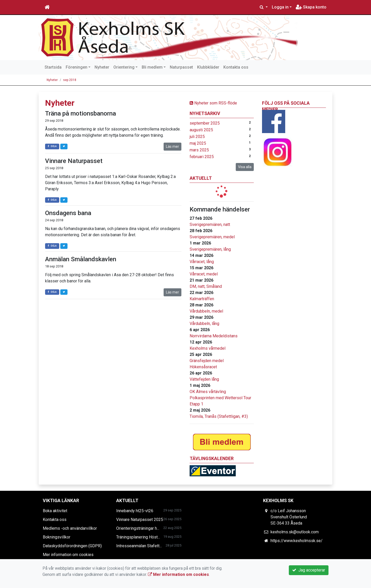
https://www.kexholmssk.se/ (297, 541)
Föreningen (77, 67)
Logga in (280, 7)
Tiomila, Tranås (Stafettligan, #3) (219, 416)
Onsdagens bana (68, 213)
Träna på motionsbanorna (81, 113)
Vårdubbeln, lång (204, 324)
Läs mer (172, 146)
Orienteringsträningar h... (138, 528)
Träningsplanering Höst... (138, 537)
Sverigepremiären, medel (212, 237)
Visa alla (245, 167)
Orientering (124, 67)
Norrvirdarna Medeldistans (214, 336)
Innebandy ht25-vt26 (135, 511)
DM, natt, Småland (206, 286)
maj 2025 (198, 143)
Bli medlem (152, 67)
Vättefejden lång (204, 379)
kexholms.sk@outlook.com (295, 532)
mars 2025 (199, 150)
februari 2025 (202, 157)
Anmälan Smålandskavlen (81, 259)
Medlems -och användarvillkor (70, 528)
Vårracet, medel (204, 274)
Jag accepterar (309, 570)
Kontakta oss (236, 67)
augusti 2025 (201, 130)
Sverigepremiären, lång (210, 249)
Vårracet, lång (202, 262)
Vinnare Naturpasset (74, 161)
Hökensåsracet (203, 367)
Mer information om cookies (68, 555)
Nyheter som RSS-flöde (213, 103)
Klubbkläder (208, 67)
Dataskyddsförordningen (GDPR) (72, 546)
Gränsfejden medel (207, 361)
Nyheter (102, 67)
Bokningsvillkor (57, 537)
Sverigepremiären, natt (210, 224)
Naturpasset (181, 67)
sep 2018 (70, 80)
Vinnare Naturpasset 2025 (140, 520)
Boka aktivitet (55, 511)
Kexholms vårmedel (208, 348)
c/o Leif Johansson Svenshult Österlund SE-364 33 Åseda (289, 517)
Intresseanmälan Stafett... (139, 546)
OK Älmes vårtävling (208, 392)
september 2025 (205, 123)
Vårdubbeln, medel (206, 311)
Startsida (53, 67)
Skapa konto (311, 7)
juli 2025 (197, 137)
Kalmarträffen (202, 299)
